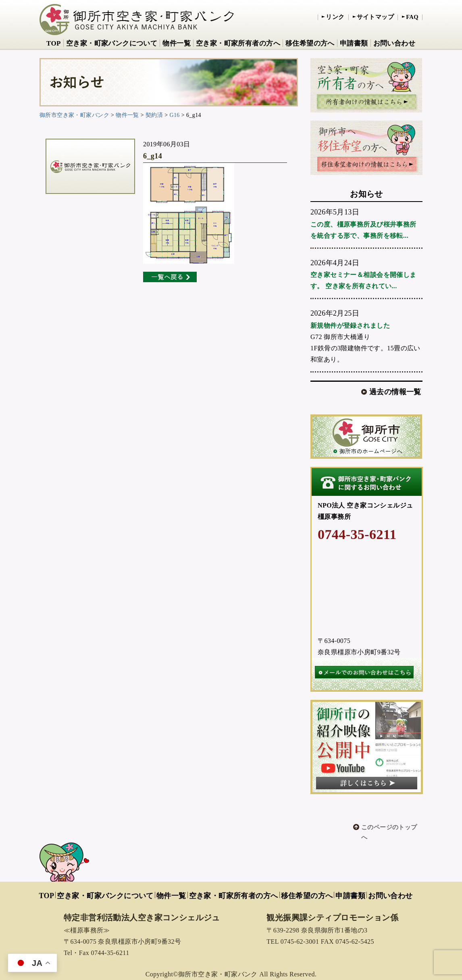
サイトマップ (376, 17)
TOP (54, 43)
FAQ (412, 17)
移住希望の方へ (310, 43)
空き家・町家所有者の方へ (238, 43)
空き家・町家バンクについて (112, 43)
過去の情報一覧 (395, 392)
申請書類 (354, 43)
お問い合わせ (394, 43)
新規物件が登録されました (350, 326)
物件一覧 (177, 43)
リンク (335, 17)
